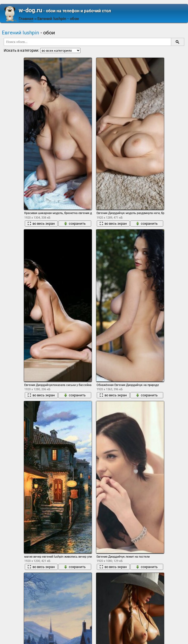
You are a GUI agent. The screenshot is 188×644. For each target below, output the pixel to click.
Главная (26, 19)
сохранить (75, 224)
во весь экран (41, 224)
